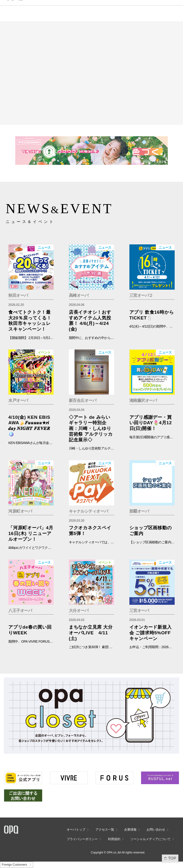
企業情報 (130, 830)
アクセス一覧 (105, 830)
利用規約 (114, 839)
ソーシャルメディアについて (150, 839)
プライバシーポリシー (82, 839)
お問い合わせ (156, 830)
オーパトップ (76, 830)
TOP (172, 858)
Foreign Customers (14, 865)
